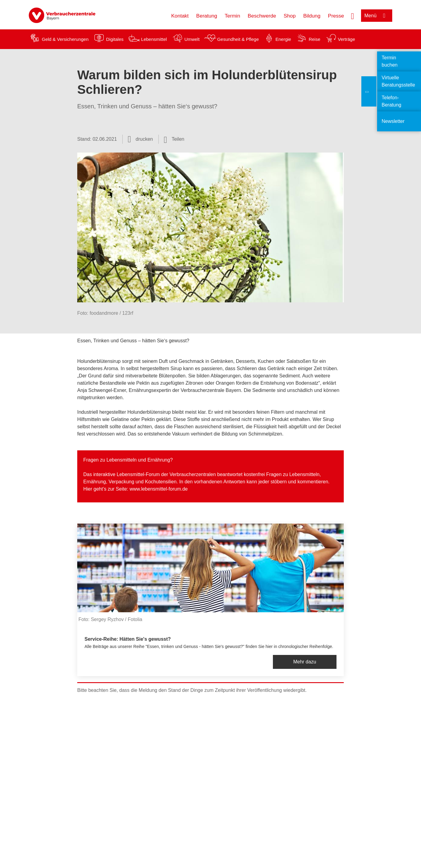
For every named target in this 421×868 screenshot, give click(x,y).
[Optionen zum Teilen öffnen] (174, 139)
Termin (232, 16)
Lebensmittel (154, 39)
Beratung (207, 16)
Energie (283, 39)
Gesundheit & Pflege (238, 39)
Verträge (347, 39)
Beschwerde (262, 16)
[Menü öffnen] (377, 16)
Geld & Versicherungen (65, 39)
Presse (336, 16)
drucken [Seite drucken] (144, 139)
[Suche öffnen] (353, 15)
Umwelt (192, 39)
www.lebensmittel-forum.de (159, 489)
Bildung (312, 16)
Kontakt (180, 16)
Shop (290, 16)
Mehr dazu (305, 662)
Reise (314, 39)
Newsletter (393, 121)
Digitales (115, 39)
